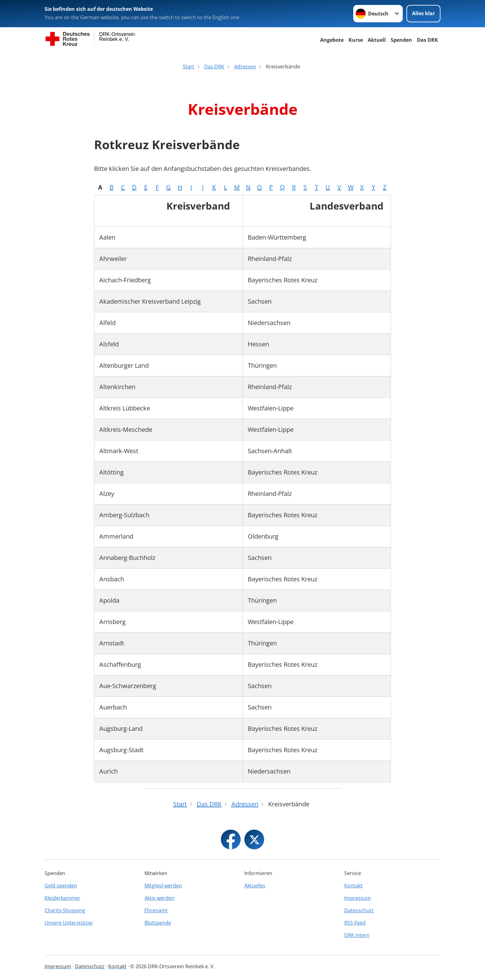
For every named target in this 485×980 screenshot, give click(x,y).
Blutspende (158, 923)
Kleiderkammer (62, 898)
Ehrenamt (156, 910)
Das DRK (427, 40)
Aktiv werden (159, 898)
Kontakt (353, 886)
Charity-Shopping (65, 910)
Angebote (332, 40)
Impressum (358, 898)
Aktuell (377, 40)
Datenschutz (359, 910)
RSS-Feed (355, 923)
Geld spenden (61, 886)
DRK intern (357, 935)
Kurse (356, 40)
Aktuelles (255, 886)
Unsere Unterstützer (69, 923)
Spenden (401, 40)
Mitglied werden (163, 886)
